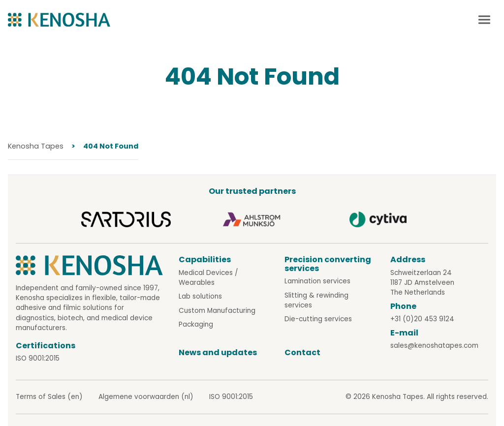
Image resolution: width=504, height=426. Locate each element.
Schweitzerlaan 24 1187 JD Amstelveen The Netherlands (422, 283)
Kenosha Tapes (36, 146)
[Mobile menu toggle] (484, 20)
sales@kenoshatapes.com (434, 346)
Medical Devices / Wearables (208, 278)
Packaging (196, 324)
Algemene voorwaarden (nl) (146, 397)
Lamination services (317, 281)
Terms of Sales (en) (49, 397)
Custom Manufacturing (217, 311)
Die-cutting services (318, 319)
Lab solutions (200, 296)
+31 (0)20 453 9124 (422, 319)
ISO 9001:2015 (38, 358)
